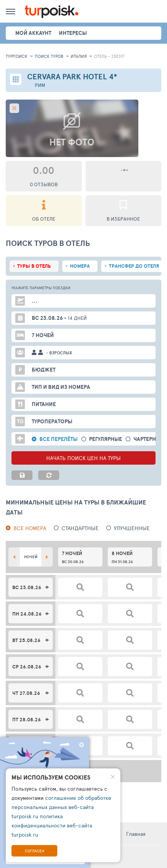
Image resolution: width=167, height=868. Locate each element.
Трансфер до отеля (134, 266)
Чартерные (148, 439)
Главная (136, 834)
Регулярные (105, 439)
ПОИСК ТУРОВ (49, 56)
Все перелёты (58, 439)
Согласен (35, 851)
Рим (40, 85)
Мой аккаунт (33, 33)
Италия (79, 56)
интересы (73, 33)
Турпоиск (17, 56)
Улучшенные (132, 528)
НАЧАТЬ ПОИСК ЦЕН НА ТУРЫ (83, 458)
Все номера (30, 528)
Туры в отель (34, 266)
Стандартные (80, 528)
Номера (80, 266)
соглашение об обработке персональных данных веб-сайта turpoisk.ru (61, 807)
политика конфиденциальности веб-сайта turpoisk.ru (52, 825)
